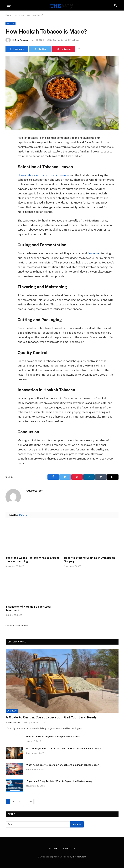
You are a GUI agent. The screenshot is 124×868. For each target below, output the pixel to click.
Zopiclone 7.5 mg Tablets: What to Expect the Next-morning (32, 560)
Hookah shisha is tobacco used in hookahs (43, 175)
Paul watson (14, 722)
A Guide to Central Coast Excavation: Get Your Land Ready (51, 717)
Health (10, 23)
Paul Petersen (22, 40)
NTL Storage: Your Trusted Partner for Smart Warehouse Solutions (64, 749)
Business (12, 711)
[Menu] (9, 5)
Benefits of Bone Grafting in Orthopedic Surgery (90, 560)
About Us (69, 848)
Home (8, 15)
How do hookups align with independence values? (54, 737)
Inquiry (54, 848)
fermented (94, 253)
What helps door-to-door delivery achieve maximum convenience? (63, 765)
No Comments (55, 40)
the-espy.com (79, 857)
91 (31, 801)
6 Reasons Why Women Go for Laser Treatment (28, 609)
